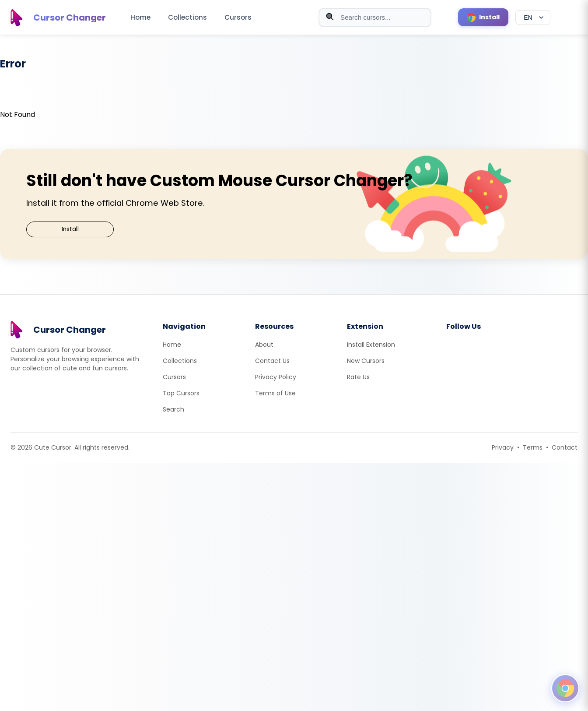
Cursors (238, 17)
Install (70, 229)
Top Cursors (181, 393)
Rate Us (358, 377)
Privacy (503, 447)
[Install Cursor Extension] (483, 17)
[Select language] (533, 18)
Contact (565, 447)
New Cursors (366, 361)
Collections (187, 17)
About (264, 345)
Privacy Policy (276, 377)
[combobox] (375, 18)
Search (173, 409)
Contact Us (272, 361)
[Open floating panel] (565, 688)
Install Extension (371, 345)
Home (140, 17)
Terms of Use (275, 393)
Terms (533, 447)
